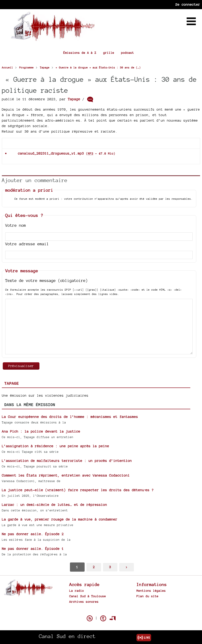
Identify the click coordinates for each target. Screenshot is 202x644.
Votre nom (16, 225)
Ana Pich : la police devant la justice (41, 431)
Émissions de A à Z (80, 53)
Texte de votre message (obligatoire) (47, 280)
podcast (127, 53)
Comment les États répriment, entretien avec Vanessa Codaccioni (66, 475)
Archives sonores (84, 602)
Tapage (74, 99)
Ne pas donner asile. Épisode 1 (33, 549)
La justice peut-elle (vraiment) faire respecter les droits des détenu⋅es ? (78, 490)
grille (109, 53)
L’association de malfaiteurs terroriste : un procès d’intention (67, 461)
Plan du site (147, 596)
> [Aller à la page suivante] (127, 567)
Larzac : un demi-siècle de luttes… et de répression (54, 505)
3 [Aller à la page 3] (110, 567)
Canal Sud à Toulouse (88, 596)
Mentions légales (151, 591)
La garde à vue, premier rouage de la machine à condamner (60, 519)
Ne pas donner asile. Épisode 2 (33, 534)
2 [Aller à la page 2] (94, 567)
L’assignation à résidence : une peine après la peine (55, 446)
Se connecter (188, 4)
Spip (101, 610)
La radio (77, 591)
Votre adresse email (27, 244)
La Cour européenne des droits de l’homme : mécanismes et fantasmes (70, 417)
